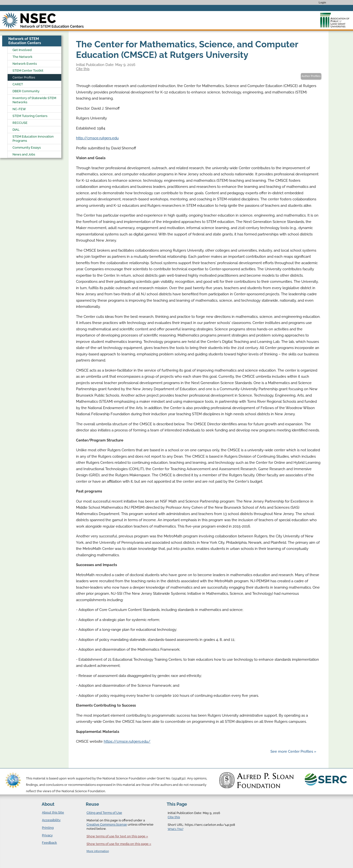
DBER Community (26, 91)
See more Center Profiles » (293, 751)
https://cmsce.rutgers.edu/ (127, 741)
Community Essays (27, 148)
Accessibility (51, 820)
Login (322, 2)
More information (98, 851)
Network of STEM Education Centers (25, 41)
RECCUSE (20, 123)
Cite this (83, 69)
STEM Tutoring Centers (30, 116)
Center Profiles (24, 77)
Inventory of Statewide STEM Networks (34, 100)
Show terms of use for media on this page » (119, 844)
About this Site (53, 812)
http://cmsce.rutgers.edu (97, 138)
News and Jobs (24, 154)
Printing (48, 828)
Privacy (47, 835)
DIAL (16, 130)
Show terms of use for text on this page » (117, 836)
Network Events (25, 64)
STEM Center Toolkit (28, 71)
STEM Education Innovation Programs (33, 139)
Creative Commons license (107, 824)
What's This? (176, 829)
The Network (22, 57)
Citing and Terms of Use (104, 813)
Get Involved (22, 50)
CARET (18, 84)
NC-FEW (19, 109)
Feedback (49, 843)
